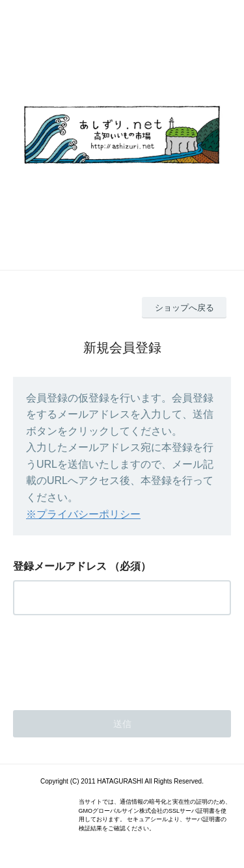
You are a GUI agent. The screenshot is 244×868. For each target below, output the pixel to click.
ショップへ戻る (184, 308)
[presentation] (112, 659)
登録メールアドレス (60, 566)
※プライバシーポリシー (83, 514)
